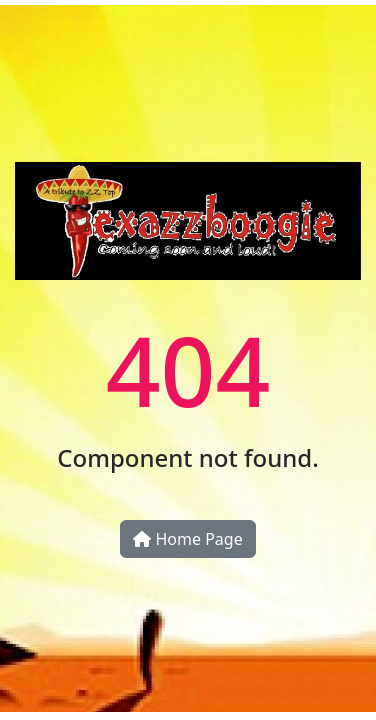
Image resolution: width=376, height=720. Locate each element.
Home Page (187, 539)
